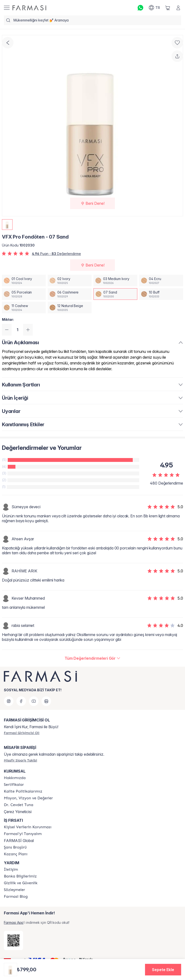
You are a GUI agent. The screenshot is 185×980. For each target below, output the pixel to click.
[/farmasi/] (29, 8)
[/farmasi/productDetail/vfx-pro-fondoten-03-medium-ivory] (115, 281)
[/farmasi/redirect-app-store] (13, 940)
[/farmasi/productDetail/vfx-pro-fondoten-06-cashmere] (70, 294)
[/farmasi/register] (22, 733)
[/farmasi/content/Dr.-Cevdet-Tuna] (19, 805)
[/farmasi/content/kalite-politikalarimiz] (23, 791)
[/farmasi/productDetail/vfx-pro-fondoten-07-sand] (115, 294)
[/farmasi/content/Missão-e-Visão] (28, 798)
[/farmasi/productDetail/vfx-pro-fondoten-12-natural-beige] (70, 308)
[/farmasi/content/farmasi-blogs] (16, 897)
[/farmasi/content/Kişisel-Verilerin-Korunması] (28, 827)
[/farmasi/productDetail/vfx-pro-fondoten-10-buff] (161, 294)
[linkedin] (46, 701)
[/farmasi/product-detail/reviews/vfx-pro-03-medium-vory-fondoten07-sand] (93, 658)
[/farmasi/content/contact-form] (11, 870)
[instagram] (9, 701)
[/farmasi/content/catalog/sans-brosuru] (15, 847)
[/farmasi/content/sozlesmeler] (14, 890)
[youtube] (34, 701)
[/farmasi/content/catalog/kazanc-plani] (16, 854)
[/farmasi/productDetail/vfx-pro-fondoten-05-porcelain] (24, 294)
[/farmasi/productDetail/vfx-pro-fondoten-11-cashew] (24, 308)
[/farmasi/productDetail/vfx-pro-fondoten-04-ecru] (161, 281)
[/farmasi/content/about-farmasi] (23, 834)
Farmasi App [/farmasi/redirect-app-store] (14, 922)
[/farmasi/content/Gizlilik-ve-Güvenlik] (21, 883)
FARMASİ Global (19, 841)
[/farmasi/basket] (168, 8)
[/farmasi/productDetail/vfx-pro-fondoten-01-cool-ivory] (24, 281)
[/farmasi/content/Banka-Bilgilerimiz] (20, 876)
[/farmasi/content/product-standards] (14, 785)
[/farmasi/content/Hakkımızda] (15, 778)
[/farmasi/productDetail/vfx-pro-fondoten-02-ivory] (70, 281)
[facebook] (21, 701)
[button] (163, 970)
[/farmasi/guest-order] (20, 760)
